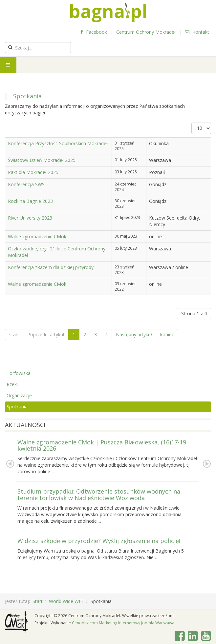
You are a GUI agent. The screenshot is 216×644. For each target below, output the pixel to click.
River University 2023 (30, 218)
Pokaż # (192, 123)
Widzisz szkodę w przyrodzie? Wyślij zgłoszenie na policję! (99, 541)
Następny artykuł (134, 334)
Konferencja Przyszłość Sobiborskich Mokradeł (58, 143)
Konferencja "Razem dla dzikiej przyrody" (52, 267)
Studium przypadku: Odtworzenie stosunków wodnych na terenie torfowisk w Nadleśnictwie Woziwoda (99, 495)
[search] (38, 48)
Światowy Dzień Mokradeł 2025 (42, 160)
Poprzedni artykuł (46, 334)
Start (38, 601)
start (14, 334)
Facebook (94, 32)
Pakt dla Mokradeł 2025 (33, 172)
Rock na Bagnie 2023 (30, 201)
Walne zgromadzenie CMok (37, 236)
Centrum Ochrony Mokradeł (146, 32)
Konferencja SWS (26, 184)
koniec (167, 334)
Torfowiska (19, 373)
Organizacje (19, 395)
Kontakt (197, 32)
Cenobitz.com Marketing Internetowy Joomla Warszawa (123, 623)
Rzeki (12, 384)
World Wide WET (67, 601)
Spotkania (17, 407)
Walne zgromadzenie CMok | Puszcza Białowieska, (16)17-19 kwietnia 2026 (102, 445)
